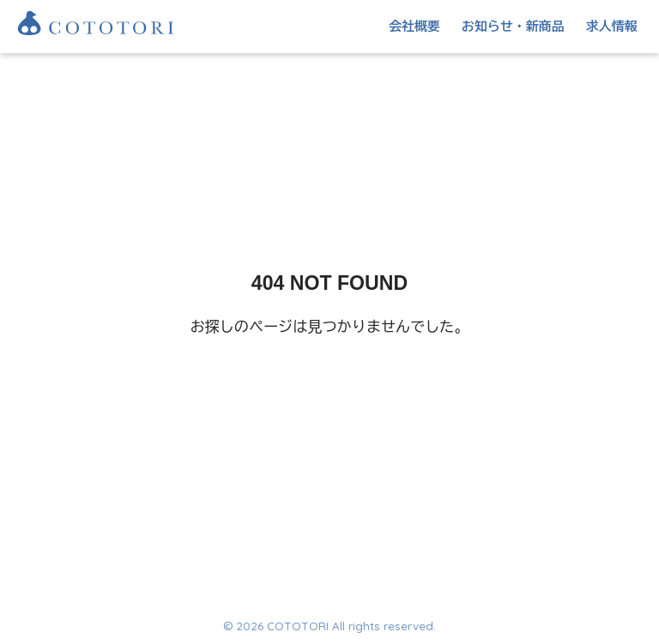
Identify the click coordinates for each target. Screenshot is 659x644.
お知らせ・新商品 (513, 26)
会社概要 (414, 26)
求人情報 (612, 26)
